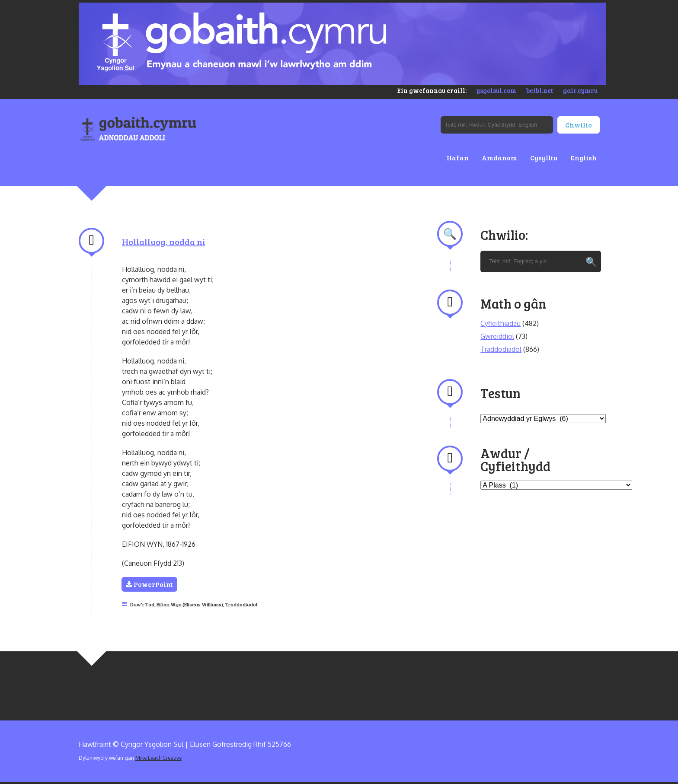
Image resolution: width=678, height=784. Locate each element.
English (584, 158)
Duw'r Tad (142, 604)
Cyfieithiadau (501, 323)
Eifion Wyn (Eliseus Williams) (190, 604)
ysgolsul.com (496, 90)
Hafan (458, 158)
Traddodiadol (241, 604)
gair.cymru (580, 90)
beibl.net (540, 90)
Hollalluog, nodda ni (164, 242)
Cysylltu (544, 158)
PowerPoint (150, 584)
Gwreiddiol (497, 336)
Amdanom (499, 158)
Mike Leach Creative (158, 758)
